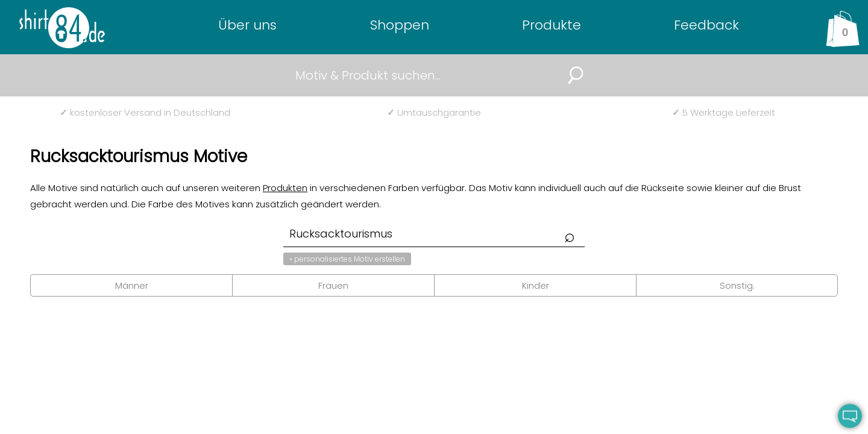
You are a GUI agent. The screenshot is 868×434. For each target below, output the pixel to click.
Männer (132, 285)
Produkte (552, 25)
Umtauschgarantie (434, 112)
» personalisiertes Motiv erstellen (347, 259)
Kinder (536, 285)
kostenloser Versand (145, 112)
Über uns (247, 25)
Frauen (333, 285)
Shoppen (400, 25)
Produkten (285, 188)
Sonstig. (737, 285)
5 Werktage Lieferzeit (724, 112)
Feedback (706, 25)
